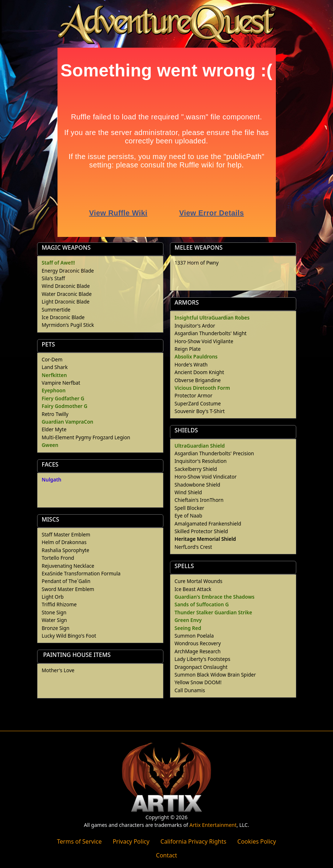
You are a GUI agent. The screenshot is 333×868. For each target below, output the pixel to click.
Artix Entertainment (213, 825)
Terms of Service (80, 841)
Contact (167, 855)
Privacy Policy (131, 841)
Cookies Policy (257, 841)
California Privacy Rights (193, 841)
